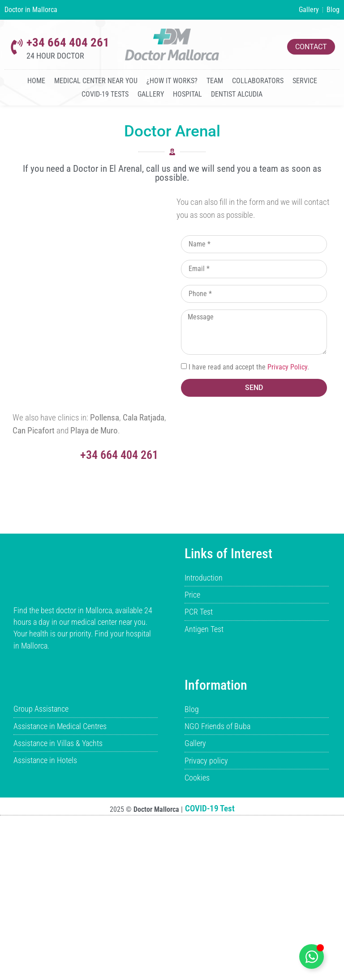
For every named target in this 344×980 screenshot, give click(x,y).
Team (215, 81)
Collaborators (258, 81)
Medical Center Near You (96, 81)
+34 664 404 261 (68, 42)
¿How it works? (172, 81)
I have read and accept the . (249, 367)
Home (36, 81)
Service (305, 81)
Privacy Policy (287, 367)
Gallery (151, 94)
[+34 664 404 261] (17, 47)
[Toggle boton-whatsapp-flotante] (312, 957)
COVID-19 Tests (105, 94)
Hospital (187, 94)
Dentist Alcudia (237, 94)
